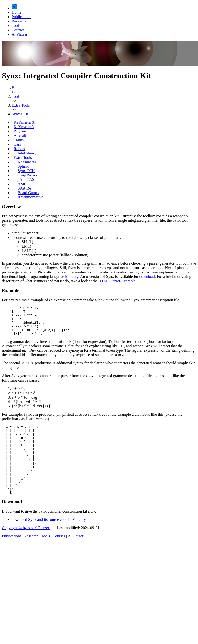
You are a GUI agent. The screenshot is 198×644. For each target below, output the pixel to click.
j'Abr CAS (26, 180)
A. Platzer (20, 34)
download (147, 277)
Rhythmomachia (31, 197)
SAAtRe (24, 188)
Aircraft (20, 136)
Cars (17, 144)
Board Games (28, 193)
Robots (19, 149)
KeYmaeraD (28, 162)
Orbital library (25, 153)
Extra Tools (23, 158)
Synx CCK (26, 171)
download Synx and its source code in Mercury (49, 539)
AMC (22, 184)
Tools (16, 26)
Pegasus (20, 131)
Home (17, 12)
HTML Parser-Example (117, 281)
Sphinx (23, 166)
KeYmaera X (24, 122)
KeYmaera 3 (24, 127)
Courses (18, 30)
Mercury (72, 277)
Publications (21, 17)
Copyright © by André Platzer (26, 548)
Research (19, 21)
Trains (19, 140)
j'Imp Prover (27, 175)
